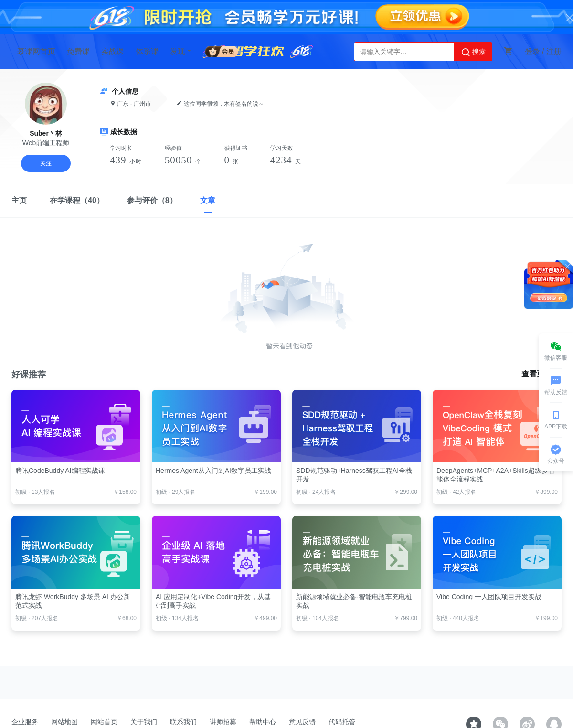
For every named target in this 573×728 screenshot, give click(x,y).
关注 (46, 163)
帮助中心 (263, 722)
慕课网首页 (36, 51)
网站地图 (64, 722)
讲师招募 (223, 722)
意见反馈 (302, 722)
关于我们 (144, 722)
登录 (532, 51)
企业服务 (25, 722)
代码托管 (342, 722)
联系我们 (183, 722)
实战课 (113, 51)
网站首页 (104, 722)
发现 (181, 51)
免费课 (78, 51)
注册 (554, 51)
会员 (222, 50)
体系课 (147, 51)
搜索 (473, 52)
